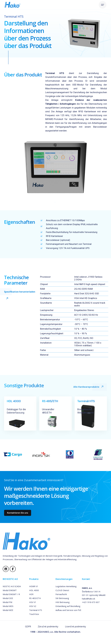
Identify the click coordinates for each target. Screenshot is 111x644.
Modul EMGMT (10, 590)
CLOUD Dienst (62, 590)
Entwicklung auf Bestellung (68, 606)
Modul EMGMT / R (11, 594)
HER (31, 594)
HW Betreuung (63, 602)
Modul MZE (8, 610)
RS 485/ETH (35, 598)
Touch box (34, 614)
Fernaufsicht (61, 594)
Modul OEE (8, 598)
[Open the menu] (103, 5)
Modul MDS (8, 606)
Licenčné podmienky (75, 626)
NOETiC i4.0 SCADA (12, 586)
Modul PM (7, 602)
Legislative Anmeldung (66, 586)
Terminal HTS (36, 610)
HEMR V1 (34, 586)
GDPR (28, 626)
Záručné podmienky (48, 626)
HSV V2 (33, 606)
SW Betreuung (62, 598)
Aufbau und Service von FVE (68, 610)
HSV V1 (33, 602)
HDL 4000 (34, 590)
